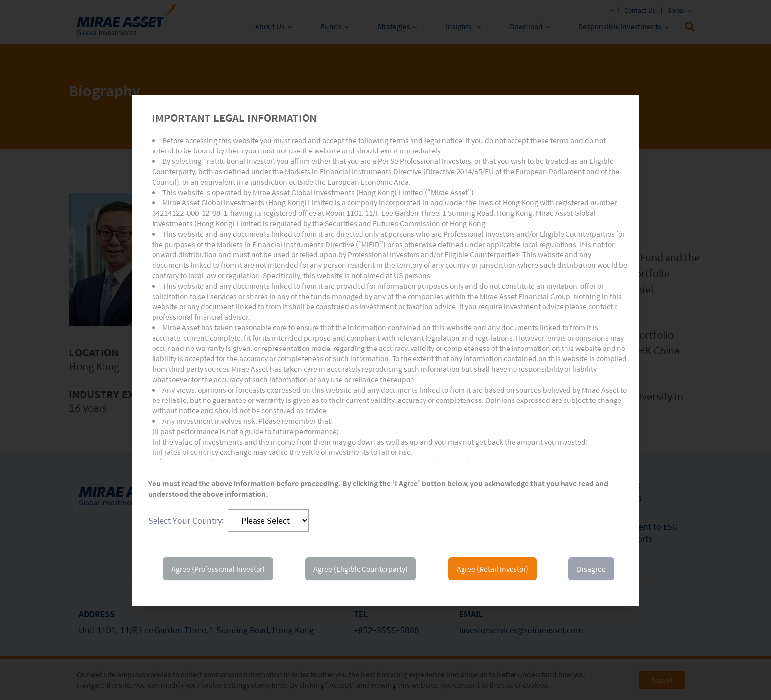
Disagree (591, 569)
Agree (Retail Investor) (492, 569)
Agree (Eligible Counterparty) (360, 569)
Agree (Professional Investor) (218, 569)
